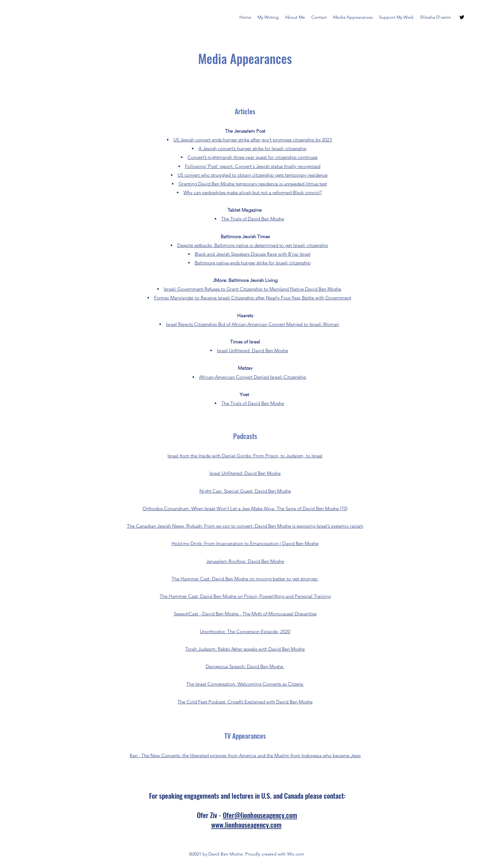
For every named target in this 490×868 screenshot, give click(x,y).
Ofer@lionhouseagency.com (260, 815)
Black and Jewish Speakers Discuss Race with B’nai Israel (253, 254)
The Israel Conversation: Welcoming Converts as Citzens (245, 684)
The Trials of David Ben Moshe (253, 219)
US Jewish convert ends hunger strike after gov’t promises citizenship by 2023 (253, 140)
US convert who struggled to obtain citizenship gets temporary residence (252, 175)
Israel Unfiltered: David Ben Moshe (252, 350)
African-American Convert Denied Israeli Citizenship (253, 377)
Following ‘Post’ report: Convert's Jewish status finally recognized (253, 166)
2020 (285, 631)
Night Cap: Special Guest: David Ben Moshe (245, 491)
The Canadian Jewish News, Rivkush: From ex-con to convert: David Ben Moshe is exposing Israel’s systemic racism (245, 526)
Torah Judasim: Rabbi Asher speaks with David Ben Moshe (245, 649)
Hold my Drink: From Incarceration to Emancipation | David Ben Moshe (245, 543)
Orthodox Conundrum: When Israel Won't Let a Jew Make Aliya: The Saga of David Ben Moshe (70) (245, 508)
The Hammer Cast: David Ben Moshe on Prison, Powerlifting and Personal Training (245, 596)
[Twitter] (462, 17)
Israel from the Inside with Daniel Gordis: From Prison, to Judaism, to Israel (245, 456)
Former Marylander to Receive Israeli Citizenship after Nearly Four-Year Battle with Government (253, 298)
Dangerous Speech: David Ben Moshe (245, 666)
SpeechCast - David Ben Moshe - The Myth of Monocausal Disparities (245, 614)
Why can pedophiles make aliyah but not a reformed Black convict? (253, 192)
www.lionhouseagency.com (246, 825)
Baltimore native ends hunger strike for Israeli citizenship (253, 263)
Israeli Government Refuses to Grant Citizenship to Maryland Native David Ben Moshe (252, 289)
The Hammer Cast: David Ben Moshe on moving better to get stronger (245, 579)
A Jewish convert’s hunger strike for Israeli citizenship (252, 148)
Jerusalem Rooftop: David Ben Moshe (245, 561)
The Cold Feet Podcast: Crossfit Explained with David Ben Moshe (245, 702)
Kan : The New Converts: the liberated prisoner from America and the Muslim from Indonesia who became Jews (245, 755)
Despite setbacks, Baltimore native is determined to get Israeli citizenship (253, 245)
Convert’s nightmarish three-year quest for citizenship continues (252, 157)
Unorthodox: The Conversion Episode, (240, 631)
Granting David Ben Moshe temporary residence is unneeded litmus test (253, 184)
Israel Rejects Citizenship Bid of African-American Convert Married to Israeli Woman (252, 324)
